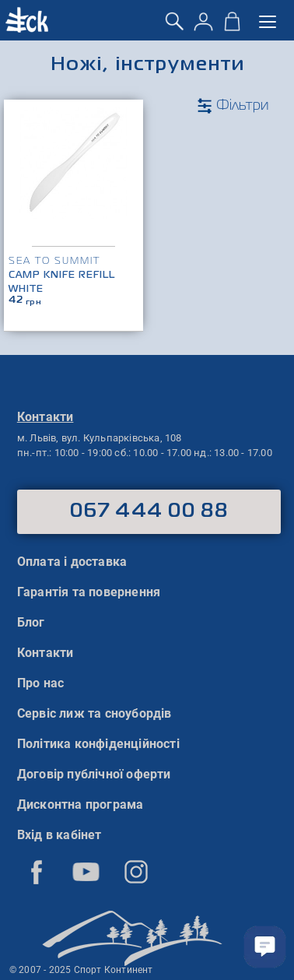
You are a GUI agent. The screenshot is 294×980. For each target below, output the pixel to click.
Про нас (40, 683)
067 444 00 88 (149, 511)
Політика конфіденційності (98, 744)
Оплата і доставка (72, 562)
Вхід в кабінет (59, 835)
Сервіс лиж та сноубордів (94, 713)
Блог (31, 622)
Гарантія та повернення (89, 592)
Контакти (45, 653)
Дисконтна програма (80, 804)
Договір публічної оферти (94, 774)
